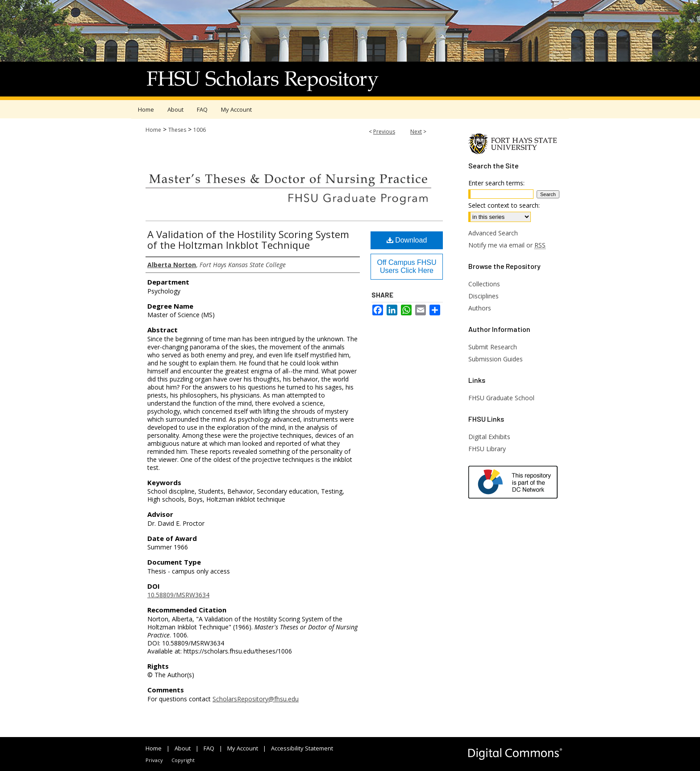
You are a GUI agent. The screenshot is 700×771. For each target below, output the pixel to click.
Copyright (183, 760)
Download (407, 240)
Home (153, 130)
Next (416, 132)
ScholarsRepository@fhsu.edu (256, 699)
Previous (384, 132)
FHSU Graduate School (501, 398)
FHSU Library (487, 449)
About (183, 748)
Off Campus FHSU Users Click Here (406, 266)
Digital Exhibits (489, 437)
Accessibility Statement (302, 748)
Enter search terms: (496, 183)
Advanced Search (493, 233)
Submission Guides (496, 359)
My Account (243, 748)
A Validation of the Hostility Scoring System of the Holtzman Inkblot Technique (248, 239)
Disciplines (483, 296)
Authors (480, 308)
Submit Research (493, 347)
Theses (177, 130)
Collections (484, 284)
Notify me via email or (507, 245)
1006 (200, 130)
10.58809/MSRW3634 (178, 595)
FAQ (209, 748)
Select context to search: (504, 205)
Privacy (154, 760)
